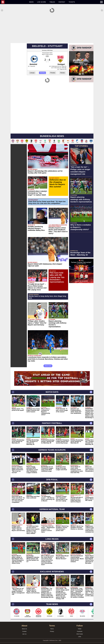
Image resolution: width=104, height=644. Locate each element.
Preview (53, 70)
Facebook (80, 629)
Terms (52, 626)
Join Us (24, 632)
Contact (24, 629)
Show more (48, 363)
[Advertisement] (52, 28)
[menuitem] (14, 2)
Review (62, 70)
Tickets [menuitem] (72, 2)
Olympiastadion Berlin (47, 50)
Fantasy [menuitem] (62, 2)
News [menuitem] (31, 2)
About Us (24, 626)
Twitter (80, 626)
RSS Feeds (80, 632)
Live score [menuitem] (42, 2)
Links (80, 634)
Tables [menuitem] (52, 2)
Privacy (52, 629)
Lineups (32, 70)
